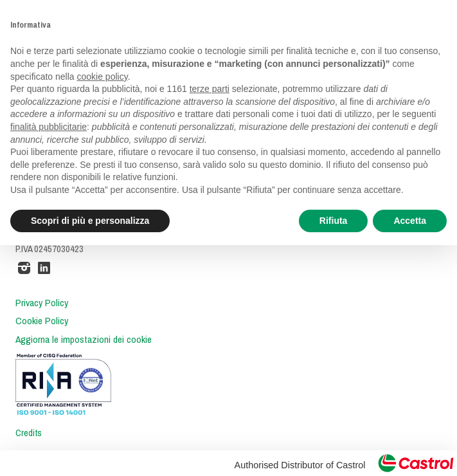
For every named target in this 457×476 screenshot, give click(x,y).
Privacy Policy (42, 303)
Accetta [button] (410, 221)
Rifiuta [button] (334, 221)
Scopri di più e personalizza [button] (90, 221)
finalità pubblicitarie (49, 127)
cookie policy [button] (103, 77)
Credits (29, 433)
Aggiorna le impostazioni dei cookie (84, 340)
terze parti (210, 89)
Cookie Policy (42, 321)
